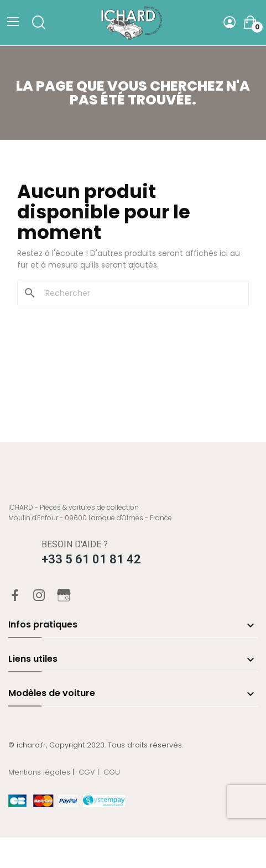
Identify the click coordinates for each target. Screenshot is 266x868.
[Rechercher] (140, 293)
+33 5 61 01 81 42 (91, 559)
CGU (112, 772)
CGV (87, 772)
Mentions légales (39, 772)
